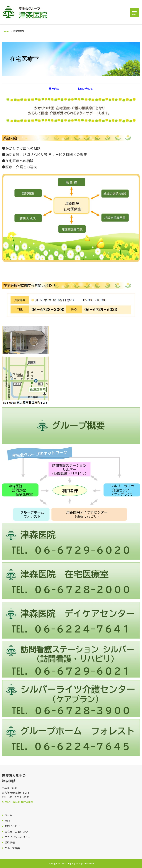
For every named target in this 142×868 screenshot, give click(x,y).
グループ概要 (12, 848)
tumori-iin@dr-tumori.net (18, 802)
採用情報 (10, 843)
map (7, 821)
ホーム (8, 815)
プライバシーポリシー (17, 837)
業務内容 (54, 89)
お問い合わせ (85, 89)
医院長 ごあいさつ (16, 832)
